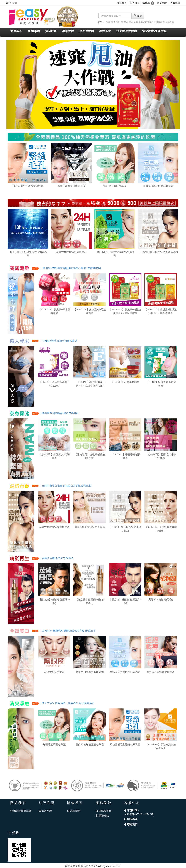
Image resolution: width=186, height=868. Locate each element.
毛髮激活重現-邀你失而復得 (57, 558)
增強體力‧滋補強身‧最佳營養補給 (60, 413)
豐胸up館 (34, 31)
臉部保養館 (87, 31)
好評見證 (45, 811)
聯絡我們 (131, 824)
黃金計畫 (51, 31)
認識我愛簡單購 (21, 811)
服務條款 (102, 815)
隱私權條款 (104, 811)
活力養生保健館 (127, 31)
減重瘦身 (16, 31)
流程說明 (74, 811)
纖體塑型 (105, 31)
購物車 (148, 3)
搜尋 (138, 16)
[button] (19, 85)
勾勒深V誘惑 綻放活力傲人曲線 (59, 341)
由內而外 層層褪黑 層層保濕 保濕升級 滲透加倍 (69, 631)
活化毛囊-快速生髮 (154, 31)
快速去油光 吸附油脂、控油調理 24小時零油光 (68, 703)
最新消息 (162, 3)
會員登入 (122, 3)
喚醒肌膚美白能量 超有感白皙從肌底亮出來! (67, 486)
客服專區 (175, 3)
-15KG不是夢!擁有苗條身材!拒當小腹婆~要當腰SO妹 (72, 268)
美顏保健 (68, 31)
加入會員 (135, 3)
